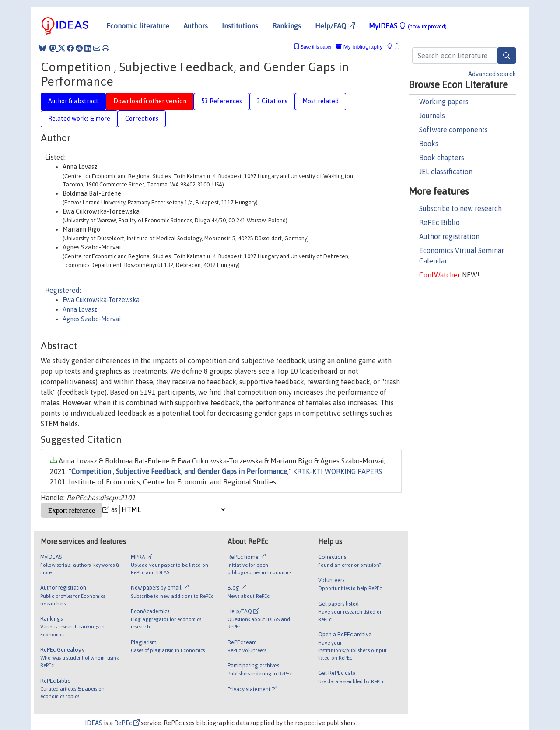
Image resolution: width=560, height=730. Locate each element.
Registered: (63, 290)
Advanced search (492, 74)
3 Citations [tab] (272, 101)
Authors (196, 26)
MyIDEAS (408, 26)
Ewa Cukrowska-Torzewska (101, 300)
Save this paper (316, 47)
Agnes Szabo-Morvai (92, 319)
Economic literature (138, 26)
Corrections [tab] (142, 119)
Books (429, 144)
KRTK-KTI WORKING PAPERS (338, 471)
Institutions (240, 26)
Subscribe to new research (460, 208)
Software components (453, 130)
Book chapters (442, 158)
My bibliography (359, 47)
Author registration (449, 236)
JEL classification (446, 172)
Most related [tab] (320, 101)
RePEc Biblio (439, 222)
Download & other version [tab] (150, 101)
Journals (432, 116)
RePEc (127, 723)
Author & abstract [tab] (73, 101)
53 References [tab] (222, 101)
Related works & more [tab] (79, 119)
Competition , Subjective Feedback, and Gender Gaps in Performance (179, 471)
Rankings (287, 26)
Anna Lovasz (80, 309)
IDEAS (94, 723)
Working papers (444, 102)
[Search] (507, 56)
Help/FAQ (335, 26)
